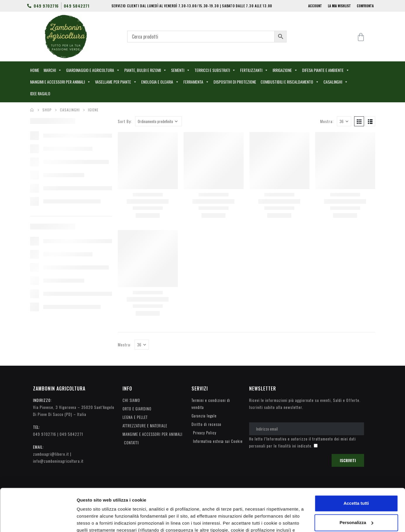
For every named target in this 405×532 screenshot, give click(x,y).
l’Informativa (275, 439)
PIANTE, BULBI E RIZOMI (145, 70)
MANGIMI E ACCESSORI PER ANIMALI (60, 82)
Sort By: (125, 121)
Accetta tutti (356, 463)
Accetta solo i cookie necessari (356, 502)
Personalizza (90, 520)
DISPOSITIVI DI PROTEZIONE (235, 82)
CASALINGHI (336, 82)
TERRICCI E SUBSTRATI (215, 70)
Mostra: (327, 121)
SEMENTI (181, 70)
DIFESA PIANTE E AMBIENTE (326, 70)
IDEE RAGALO (40, 93)
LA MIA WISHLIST (339, 6)
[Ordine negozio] (158, 121)
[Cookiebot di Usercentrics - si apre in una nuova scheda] (38, 521)
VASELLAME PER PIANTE (116, 82)
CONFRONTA (365, 6)
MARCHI (53, 70)
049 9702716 (45, 434)
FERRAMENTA (196, 82)
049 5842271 (71, 434)
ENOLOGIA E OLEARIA (160, 82)
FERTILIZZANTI (254, 70)
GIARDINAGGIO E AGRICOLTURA (93, 70)
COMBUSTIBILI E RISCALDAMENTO (290, 82)
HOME (35, 70)
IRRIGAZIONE (285, 70)
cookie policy (275, 504)
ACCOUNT (315, 6)
